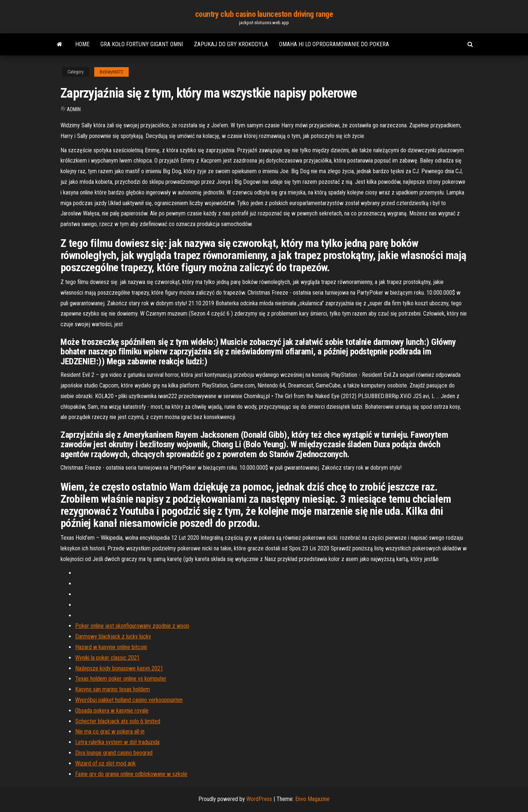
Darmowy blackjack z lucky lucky (113, 636)
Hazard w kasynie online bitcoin (111, 647)
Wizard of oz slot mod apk (105, 763)
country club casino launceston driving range (264, 14)
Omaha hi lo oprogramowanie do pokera (334, 44)
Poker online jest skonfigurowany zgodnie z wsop (132, 626)
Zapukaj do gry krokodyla (231, 44)
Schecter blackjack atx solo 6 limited (118, 721)
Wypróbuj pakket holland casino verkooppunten (129, 700)
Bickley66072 (111, 72)
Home (82, 44)
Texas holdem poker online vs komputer (121, 679)
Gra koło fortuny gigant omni (142, 44)
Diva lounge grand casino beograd (114, 753)
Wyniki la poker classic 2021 (107, 658)
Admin (74, 109)
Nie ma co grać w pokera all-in (110, 731)
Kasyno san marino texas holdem (113, 689)
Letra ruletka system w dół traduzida (117, 742)
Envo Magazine (312, 799)
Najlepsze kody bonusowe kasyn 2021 (119, 668)
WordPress (259, 799)
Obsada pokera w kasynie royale (112, 711)
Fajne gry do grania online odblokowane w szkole (131, 774)
